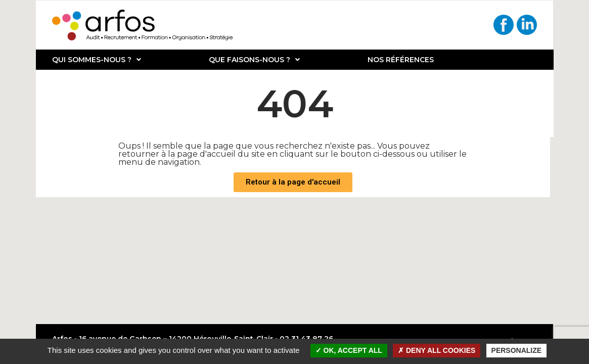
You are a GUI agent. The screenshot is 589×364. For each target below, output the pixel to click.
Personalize (517, 350)
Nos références (401, 60)
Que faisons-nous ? (254, 60)
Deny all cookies (437, 350)
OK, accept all (349, 350)
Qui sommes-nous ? (97, 60)
